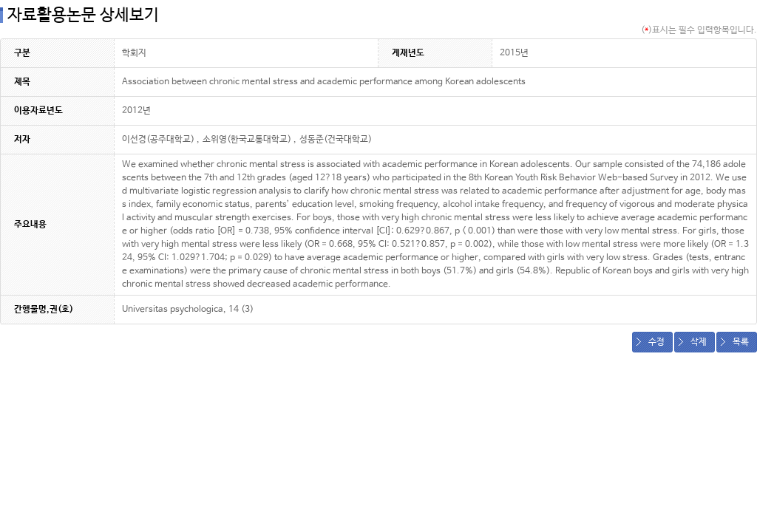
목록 (741, 342)
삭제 (699, 342)
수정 (656, 342)
